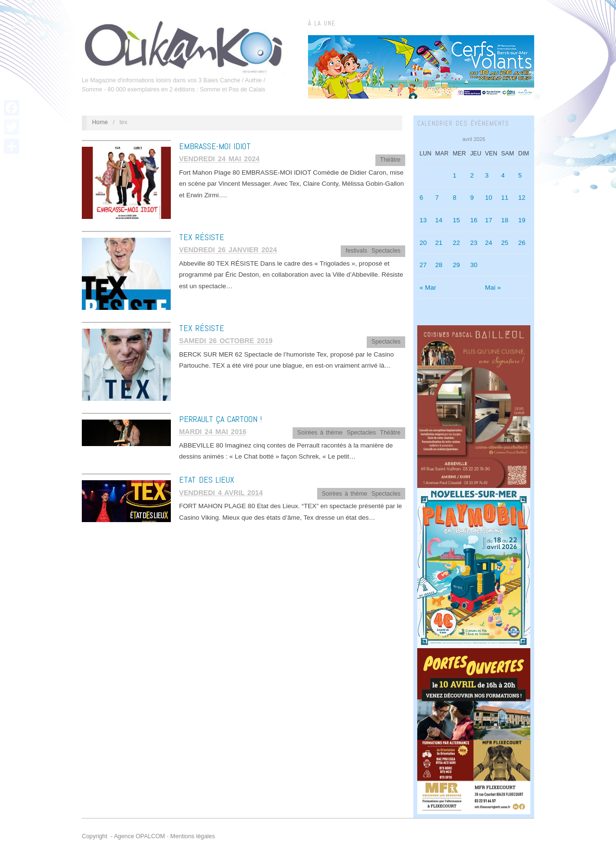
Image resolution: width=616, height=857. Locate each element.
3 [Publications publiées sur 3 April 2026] (487, 175)
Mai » (493, 288)
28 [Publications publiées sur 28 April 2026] (439, 265)
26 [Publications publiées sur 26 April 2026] (522, 243)
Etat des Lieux (207, 480)
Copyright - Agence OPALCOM (123, 836)
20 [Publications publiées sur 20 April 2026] (423, 243)
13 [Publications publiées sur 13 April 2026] (423, 220)
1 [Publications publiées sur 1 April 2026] (455, 175)
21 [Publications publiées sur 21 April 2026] (439, 243)
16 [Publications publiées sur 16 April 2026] (474, 220)
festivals (356, 251)
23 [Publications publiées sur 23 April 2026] (474, 243)
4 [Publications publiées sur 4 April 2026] (503, 175)
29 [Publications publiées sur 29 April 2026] (456, 265)
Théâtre (391, 160)
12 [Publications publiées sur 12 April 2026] (522, 198)
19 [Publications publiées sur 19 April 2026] (522, 220)
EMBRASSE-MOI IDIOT (215, 146)
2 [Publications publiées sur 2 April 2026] (472, 175)
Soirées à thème (320, 433)
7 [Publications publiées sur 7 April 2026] (437, 198)
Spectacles (386, 251)
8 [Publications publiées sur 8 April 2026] (455, 198)
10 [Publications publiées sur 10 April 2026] (489, 198)
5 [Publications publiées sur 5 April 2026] (520, 175)
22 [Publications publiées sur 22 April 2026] (456, 243)
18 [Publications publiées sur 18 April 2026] (505, 220)
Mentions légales (193, 836)
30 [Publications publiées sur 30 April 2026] (474, 265)
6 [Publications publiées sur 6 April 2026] (422, 198)
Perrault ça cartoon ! (220, 419)
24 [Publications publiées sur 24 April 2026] (489, 243)
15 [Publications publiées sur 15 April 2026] (456, 220)
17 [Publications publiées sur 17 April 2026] (489, 220)
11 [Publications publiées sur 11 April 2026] (505, 198)
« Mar (428, 288)
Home (100, 122)
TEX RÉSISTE (202, 237)
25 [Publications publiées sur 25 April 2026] (505, 243)
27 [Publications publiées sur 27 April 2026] (423, 265)
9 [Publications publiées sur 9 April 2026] (472, 198)
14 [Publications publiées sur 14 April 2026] (439, 220)
